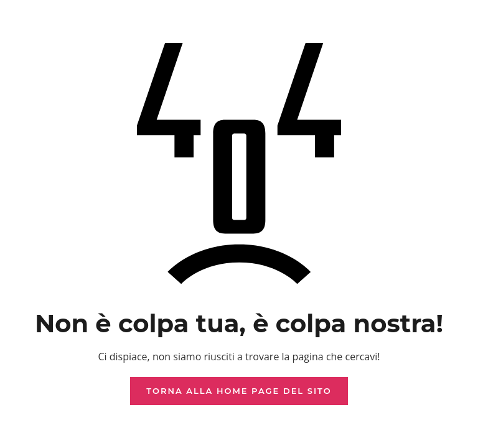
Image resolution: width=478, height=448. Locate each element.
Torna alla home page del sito (239, 391)
